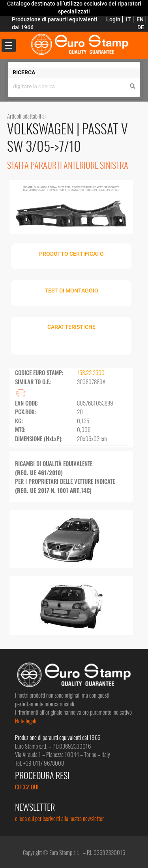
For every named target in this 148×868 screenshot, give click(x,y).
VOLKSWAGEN (42, 128)
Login (113, 19)
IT (128, 19)
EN (140, 19)
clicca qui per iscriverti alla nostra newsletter (59, 818)
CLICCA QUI (27, 787)
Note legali (26, 721)
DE (141, 27)
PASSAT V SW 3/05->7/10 (67, 137)
